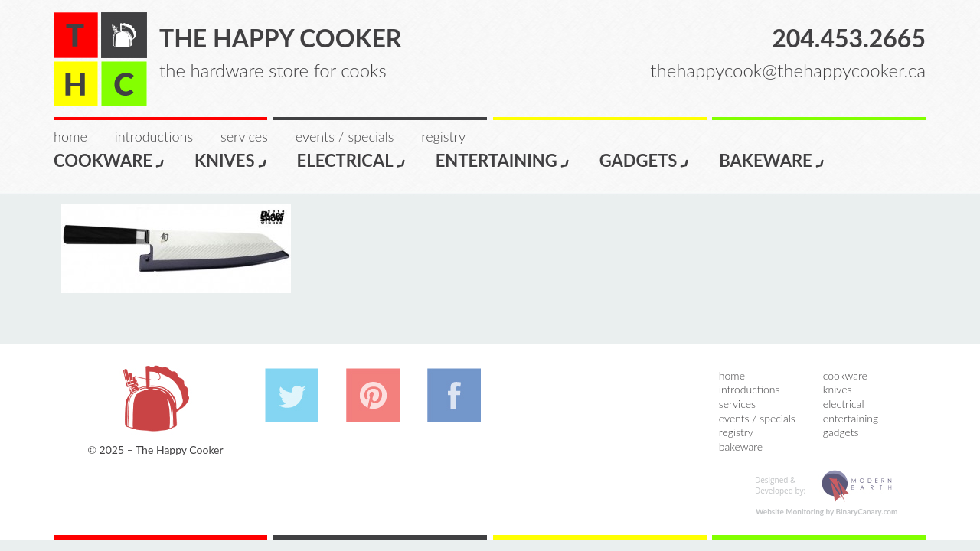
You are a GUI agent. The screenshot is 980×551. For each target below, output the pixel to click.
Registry (443, 136)
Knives (231, 160)
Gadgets (645, 160)
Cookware (109, 160)
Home (70, 136)
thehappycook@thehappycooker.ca (788, 70)
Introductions (154, 136)
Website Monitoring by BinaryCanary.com (827, 511)
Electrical (352, 160)
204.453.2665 (849, 38)
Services (244, 136)
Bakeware (772, 160)
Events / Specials (345, 136)
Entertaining (503, 160)
